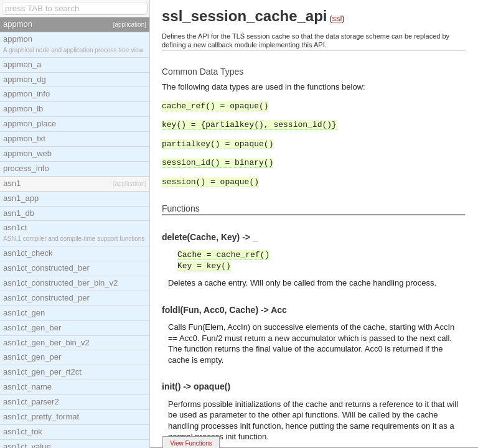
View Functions (191, 443)
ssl (337, 18)
